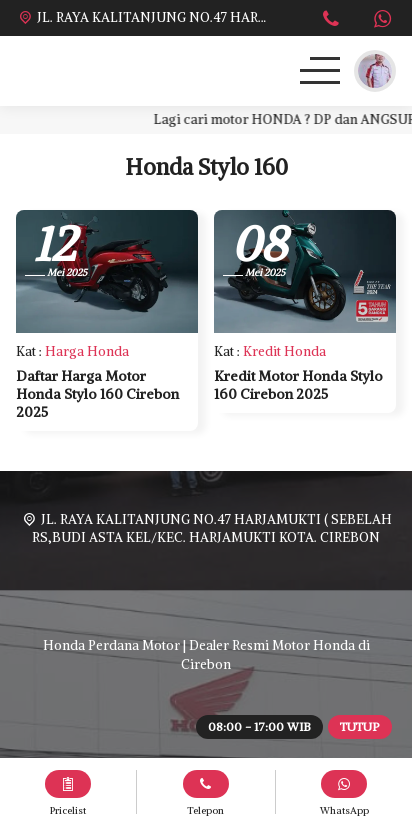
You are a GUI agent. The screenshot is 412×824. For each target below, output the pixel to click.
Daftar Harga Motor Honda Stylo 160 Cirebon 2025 (97, 394)
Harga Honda (87, 351)
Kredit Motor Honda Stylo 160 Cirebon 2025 (298, 385)
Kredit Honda (284, 351)
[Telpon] (331, 21)
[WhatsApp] (382, 21)
